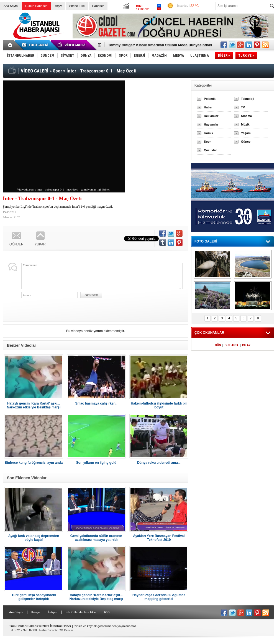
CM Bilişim (66, 630)
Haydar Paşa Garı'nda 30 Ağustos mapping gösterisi (159, 597)
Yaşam (246, 133)
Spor (207, 142)
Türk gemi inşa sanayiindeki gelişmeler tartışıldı (34, 597)
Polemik (210, 99)
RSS (107, 612)
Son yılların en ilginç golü (96, 463)
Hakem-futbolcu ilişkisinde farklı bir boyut (159, 405)
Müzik (245, 124)
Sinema (246, 116)
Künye (36, 612)
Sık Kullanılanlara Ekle (81, 612)
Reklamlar (211, 116)
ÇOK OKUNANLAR (209, 333)
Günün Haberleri (36, 6)
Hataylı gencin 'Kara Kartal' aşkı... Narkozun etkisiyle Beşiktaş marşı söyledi (34, 405)
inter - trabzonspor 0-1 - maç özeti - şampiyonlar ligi (69, 189)
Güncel (246, 142)
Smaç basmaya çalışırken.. (96, 403)
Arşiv (58, 6)
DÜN (218, 345)
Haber (208, 107)
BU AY (246, 345)
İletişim (53, 612)
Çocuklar (210, 150)
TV (243, 107)
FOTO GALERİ (206, 241)
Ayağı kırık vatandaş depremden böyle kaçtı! (34, 538)
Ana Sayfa (11, 6)
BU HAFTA (232, 345)
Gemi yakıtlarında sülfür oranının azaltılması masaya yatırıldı (96, 538)
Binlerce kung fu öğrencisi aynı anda (34, 463)
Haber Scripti (48, 630)
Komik (209, 133)
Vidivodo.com (26, 189)
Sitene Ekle (77, 6)
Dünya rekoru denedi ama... (159, 463)
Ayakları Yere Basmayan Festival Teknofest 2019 (159, 538)
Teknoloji (247, 99)
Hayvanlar (211, 124)
